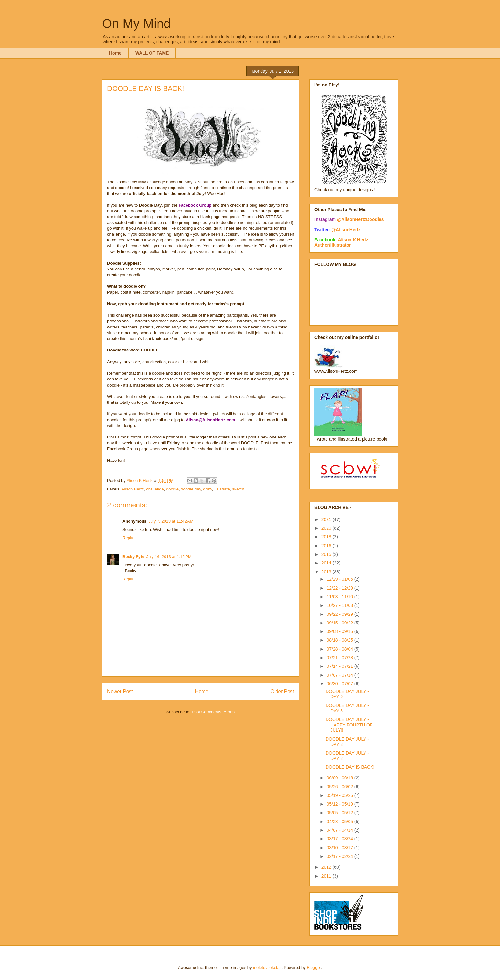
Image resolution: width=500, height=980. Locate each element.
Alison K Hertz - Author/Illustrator (343, 242)
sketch (238, 489)
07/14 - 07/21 (340, 666)
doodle (172, 489)
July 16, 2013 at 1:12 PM (169, 557)
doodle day (191, 489)
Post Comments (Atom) (213, 712)
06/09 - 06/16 (340, 778)
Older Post (282, 692)
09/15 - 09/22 (340, 623)
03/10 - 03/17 (340, 848)
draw (207, 489)
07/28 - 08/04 (340, 649)
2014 (327, 563)
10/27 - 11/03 (340, 605)
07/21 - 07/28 (340, 658)
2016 (327, 546)
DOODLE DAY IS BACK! (350, 767)
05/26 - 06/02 (340, 787)
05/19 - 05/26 (340, 795)
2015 (327, 554)
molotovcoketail (267, 967)
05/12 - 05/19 (340, 804)
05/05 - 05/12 (340, 813)
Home (115, 53)
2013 (327, 572)
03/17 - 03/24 (340, 839)
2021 (327, 519)
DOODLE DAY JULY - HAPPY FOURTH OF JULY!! (349, 725)
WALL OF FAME (152, 53)
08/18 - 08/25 (340, 640)
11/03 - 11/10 (340, 597)
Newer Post (120, 692)
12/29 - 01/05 (340, 579)
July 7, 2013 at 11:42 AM (171, 521)
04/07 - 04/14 (340, 830)
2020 (327, 528)
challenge (155, 489)
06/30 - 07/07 (340, 684)
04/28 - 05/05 (340, 822)
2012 (327, 867)
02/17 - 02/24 (340, 856)
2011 (327, 876)
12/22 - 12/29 (340, 588)
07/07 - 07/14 (340, 675)
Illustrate (222, 489)
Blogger (314, 967)
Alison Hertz (133, 489)
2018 (327, 537)
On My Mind (136, 24)
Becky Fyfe (133, 557)
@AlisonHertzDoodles (360, 219)
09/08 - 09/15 (340, 631)
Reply (128, 538)
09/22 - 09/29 (340, 614)
